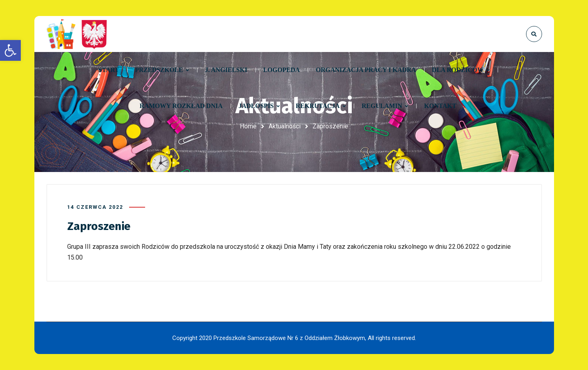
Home (248, 126)
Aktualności (285, 126)
